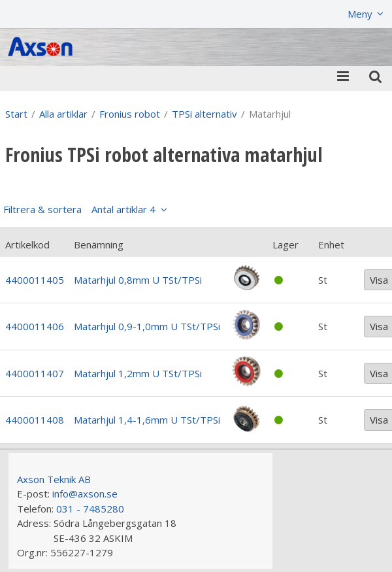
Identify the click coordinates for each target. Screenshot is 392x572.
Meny (360, 14)
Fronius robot (130, 114)
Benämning (99, 244)
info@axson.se (85, 494)
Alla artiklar (63, 114)
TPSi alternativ (204, 114)
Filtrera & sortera (79, 209)
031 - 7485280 (90, 509)
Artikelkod (27, 244)
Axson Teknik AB (54, 479)
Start (16, 114)
